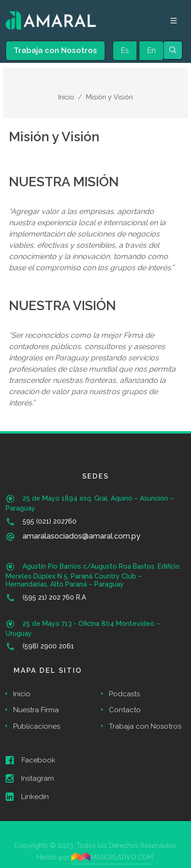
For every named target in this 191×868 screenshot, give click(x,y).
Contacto (125, 710)
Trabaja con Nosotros (55, 50)
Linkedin (27, 797)
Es (125, 50)
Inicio (66, 97)
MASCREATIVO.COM (112, 857)
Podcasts (124, 694)
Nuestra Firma (36, 710)
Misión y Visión (109, 97)
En (151, 50)
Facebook (31, 760)
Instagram (30, 778)
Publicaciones (37, 726)
